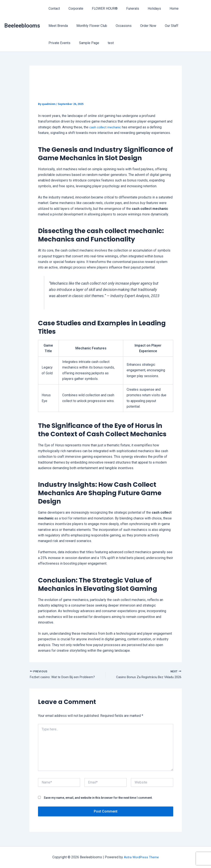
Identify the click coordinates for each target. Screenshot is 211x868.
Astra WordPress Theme (141, 857)
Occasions (93, 26)
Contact (53, 8)
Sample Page (190, 26)
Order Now (116, 26)
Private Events (162, 26)
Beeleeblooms (22, 26)
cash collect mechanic (106, 127)
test (51, 43)
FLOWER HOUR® (100, 8)
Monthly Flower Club (63, 26)
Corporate (73, 8)
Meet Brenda (186, 8)
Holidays (147, 8)
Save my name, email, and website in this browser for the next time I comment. (98, 798)
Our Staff (138, 26)
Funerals (127, 8)
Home (165, 8)
